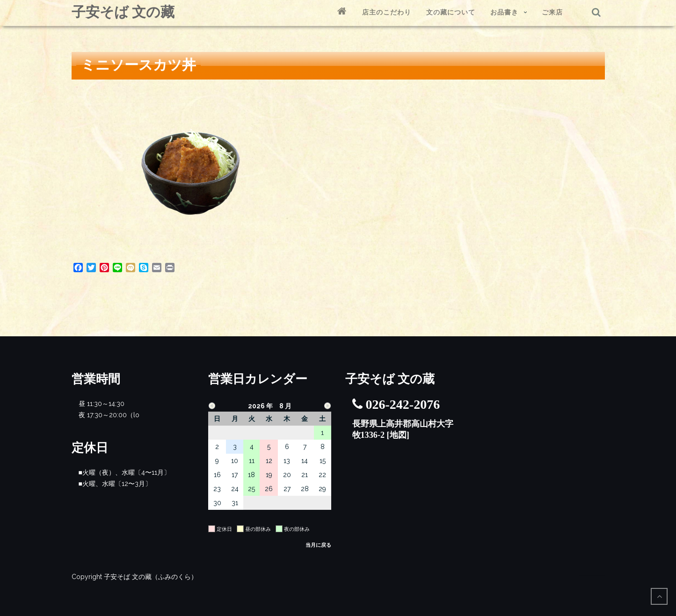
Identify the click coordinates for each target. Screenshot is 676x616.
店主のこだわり (387, 12)
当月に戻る (318, 545)
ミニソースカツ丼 (138, 65)
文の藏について (451, 12)
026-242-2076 (403, 404)
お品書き (504, 12)
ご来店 (552, 12)
